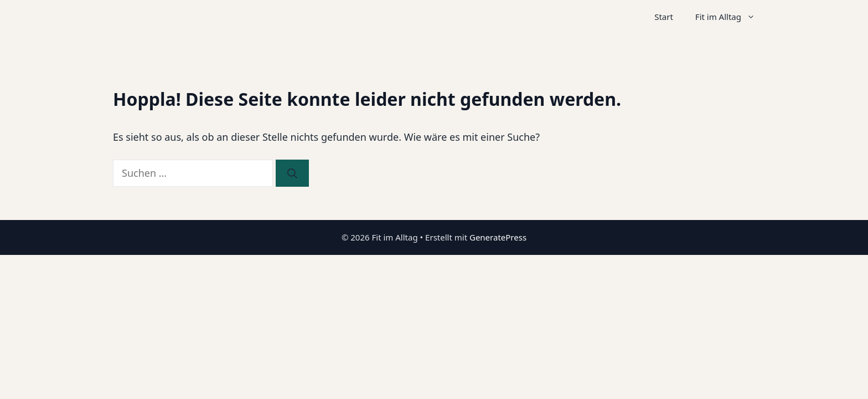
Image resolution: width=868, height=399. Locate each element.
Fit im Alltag (731, 17)
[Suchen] (292, 173)
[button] (754, 17)
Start (664, 17)
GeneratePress (498, 237)
